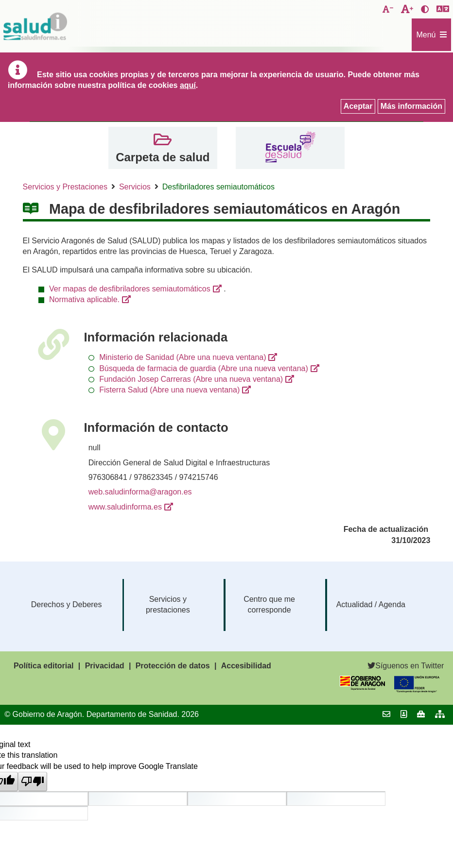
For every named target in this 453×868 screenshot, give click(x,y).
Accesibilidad (246, 666)
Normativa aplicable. (84, 299)
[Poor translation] (33, 782)
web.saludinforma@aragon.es (140, 492)
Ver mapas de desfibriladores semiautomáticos (130, 289)
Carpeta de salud (163, 157)
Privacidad (105, 666)
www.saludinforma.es (125, 507)
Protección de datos (173, 666)
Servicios (135, 187)
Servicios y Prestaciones (65, 187)
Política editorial (44, 666)
